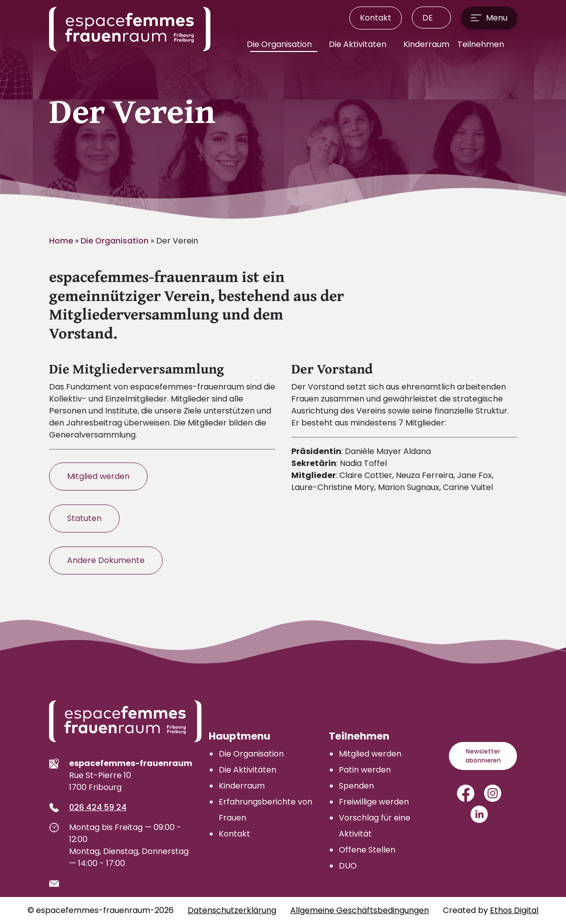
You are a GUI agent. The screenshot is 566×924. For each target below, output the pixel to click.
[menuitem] (431, 17)
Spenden (356, 786)
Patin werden (365, 770)
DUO (348, 866)
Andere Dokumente (106, 560)
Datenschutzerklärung (232, 910)
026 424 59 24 (98, 807)
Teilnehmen (482, 44)
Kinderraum (426, 44)
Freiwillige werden (374, 802)
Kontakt (376, 18)
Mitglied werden (98, 476)
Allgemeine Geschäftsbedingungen (360, 910)
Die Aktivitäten (359, 44)
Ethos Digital (514, 910)
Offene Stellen (367, 850)
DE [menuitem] (428, 18)
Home (61, 241)
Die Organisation (280, 44)
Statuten (84, 518)
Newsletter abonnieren (483, 756)
